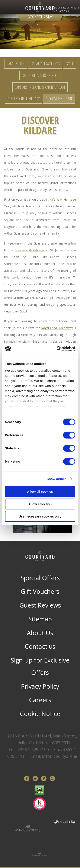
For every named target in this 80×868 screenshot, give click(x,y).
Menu (6, 7)
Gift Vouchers (40, 591)
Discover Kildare (59, 99)
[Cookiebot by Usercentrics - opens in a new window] (57, 349)
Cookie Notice (40, 714)
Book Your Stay (40, 17)
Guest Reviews (40, 605)
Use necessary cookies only (40, 516)
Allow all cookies (40, 492)
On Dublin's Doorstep (40, 75)
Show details (57, 479)
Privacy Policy (40, 686)
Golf (70, 64)
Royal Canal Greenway (57, 328)
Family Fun (16, 64)
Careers (40, 700)
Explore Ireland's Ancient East (40, 87)
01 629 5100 (63, 11)
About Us (40, 633)
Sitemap (40, 619)
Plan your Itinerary (23, 99)
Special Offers (40, 578)
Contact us (40, 646)
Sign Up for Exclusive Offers (40, 666)
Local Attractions (45, 64)
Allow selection (40, 504)
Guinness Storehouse (30, 250)
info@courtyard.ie (60, 756)
